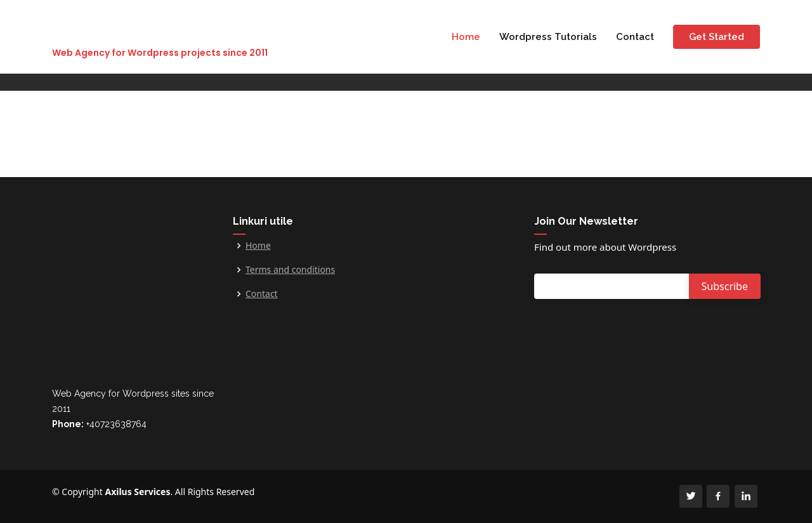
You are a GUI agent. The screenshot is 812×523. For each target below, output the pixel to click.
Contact (635, 37)
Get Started (717, 37)
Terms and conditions (290, 270)
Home (466, 37)
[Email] (615, 287)
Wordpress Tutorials (548, 37)
